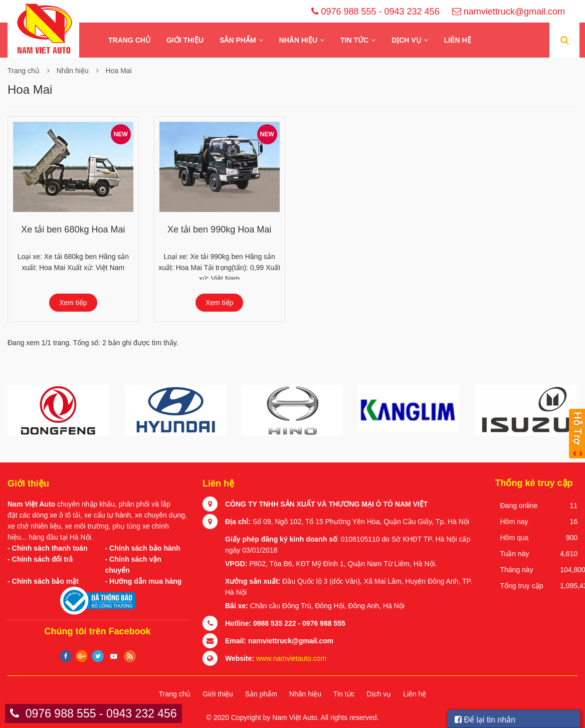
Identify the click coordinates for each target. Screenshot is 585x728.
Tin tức (354, 40)
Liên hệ (458, 40)
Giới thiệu (185, 40)
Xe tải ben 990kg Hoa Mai (219, 229)
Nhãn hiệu (298, 40)
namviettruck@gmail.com (514, 12)
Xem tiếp (73, 303)
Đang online (519, 506)
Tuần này (515, 554)
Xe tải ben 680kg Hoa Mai (73, 229)
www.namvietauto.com (291, 658)
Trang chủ (129, 40)
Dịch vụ (406, 40)
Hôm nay (514, 522)
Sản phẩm (238, 40)
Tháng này (517, 570)
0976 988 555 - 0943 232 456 (380, 12)
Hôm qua (515, 538)
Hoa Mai (119, 71)
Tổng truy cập (522, 586)
